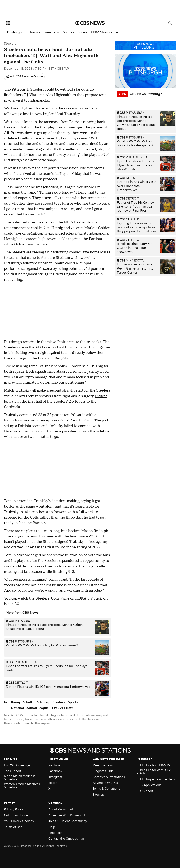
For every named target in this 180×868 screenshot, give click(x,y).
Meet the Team (103, 765)
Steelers (10, 44)
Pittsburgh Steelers (50, 702)
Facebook (55, 771)
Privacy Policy (14, 809)
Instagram (55, 777)
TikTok (53, 783)
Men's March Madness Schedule (20, 778)
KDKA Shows (101, 32)
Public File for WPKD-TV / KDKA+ (155, 772)
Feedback (55, 833)
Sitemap (98, 795)
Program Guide (103, 771)
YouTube (54, 765)
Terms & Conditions (106, 789)
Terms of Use (13, 827)
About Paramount (61, 809)
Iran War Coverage (17, 765)
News (35, 32)
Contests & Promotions (109, 777)
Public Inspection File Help (156, 779)
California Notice (16, 815)
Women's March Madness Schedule (22, 786)
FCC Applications (149, 785)
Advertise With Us (105, 783)
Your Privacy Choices (19, 821)
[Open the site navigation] (34, 23)
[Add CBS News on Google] (24, 77)
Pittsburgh (14, 32)
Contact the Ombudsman (66, 839)
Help (52, 827)
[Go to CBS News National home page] (90, 23)
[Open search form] (170, 23)
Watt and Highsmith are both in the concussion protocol (51, 108)
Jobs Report (13, 771)
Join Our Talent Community (68, 821)
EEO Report (145, 791)
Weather (52, 32)
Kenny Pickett (22, 702)
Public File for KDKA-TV (154, 765)
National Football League (30, 708)
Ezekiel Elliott (62, 708)
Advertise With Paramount (67, 815)
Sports (69, 32)
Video (83, 32)
